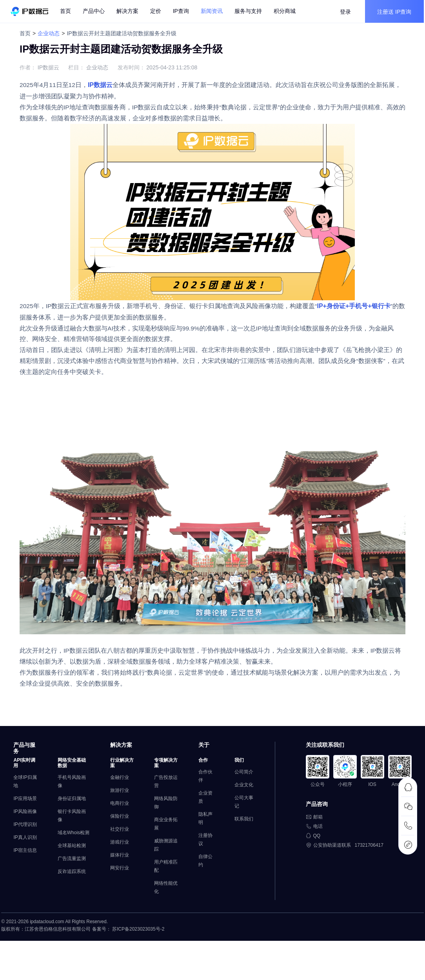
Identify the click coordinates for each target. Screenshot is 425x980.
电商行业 (116, 816)
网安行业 (116, 880)
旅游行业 (116, 803)
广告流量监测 (72, 879)
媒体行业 (116, 867)
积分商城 (286, 12)
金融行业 (116, 790)
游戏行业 (116, 855)
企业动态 (53, 33)
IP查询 (183, 12)
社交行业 (116, 842)
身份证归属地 (72, 811)
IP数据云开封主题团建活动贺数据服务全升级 (125, 33)
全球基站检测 (72, 866)
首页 (67, 12)
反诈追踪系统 (72, 892)
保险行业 (116, 829)
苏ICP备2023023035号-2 (137, 945)
